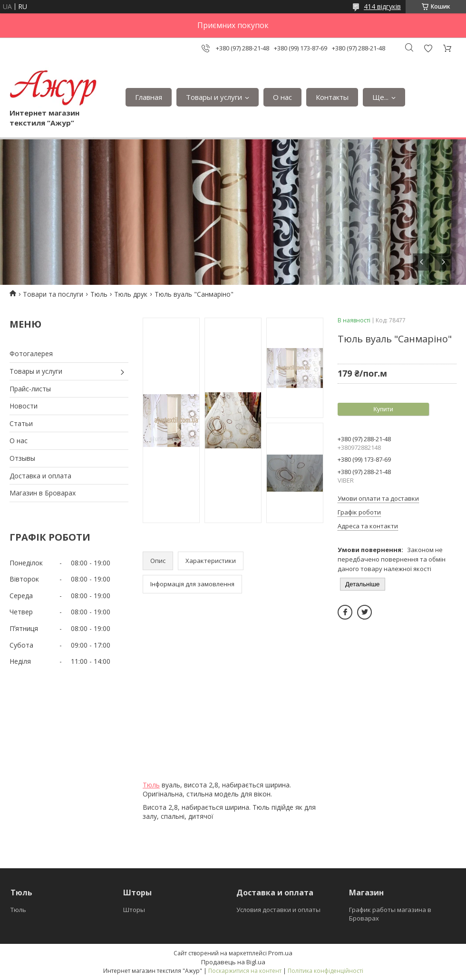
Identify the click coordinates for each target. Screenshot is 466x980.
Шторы (134, 910)
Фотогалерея (31, 354)
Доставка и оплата (40, 476)
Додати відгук (428, 48)
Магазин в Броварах (43, 493)
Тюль (99, 294)
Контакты (332, 97)
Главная (149, 97)
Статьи (21, 423)
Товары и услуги (214, 97)
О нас (282, 97)
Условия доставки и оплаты (278, 910)
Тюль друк (131, 294)
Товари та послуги (53, 294)
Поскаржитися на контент (245, 971)
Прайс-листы (30, 389)
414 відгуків (382, 6)
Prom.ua (280, 953)
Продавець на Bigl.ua (233, 962)
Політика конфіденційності (325, 971)
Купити (383, 409)
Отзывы (22, 458)
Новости (24, 406)
